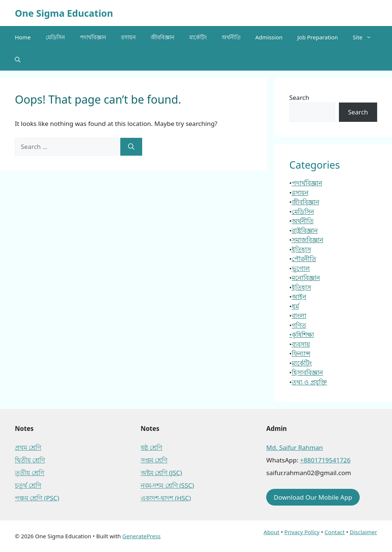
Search (299, 98)
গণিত (299, 325)
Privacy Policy (302, 532)
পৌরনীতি (304, 259)
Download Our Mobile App (313, 497)
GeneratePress (141, 536)
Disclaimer (363, 532)
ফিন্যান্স (301, 353)
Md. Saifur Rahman (294, 447)
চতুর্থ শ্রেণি (28, 485)
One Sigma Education (64, 13)
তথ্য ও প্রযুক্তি (310, 382)
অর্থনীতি (231, 37)
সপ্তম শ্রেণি (154, 460)
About (272, 532)
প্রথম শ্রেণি (28, 447)
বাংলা (299, 316)
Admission (269, 37)
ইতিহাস (301, 249)
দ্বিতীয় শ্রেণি (30, 460)
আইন (299, 297)
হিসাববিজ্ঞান (307, 372)
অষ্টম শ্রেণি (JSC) (161, 473)
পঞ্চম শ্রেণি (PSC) (37, 498)
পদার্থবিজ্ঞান (93, 37)
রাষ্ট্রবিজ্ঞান (305, 230)
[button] (18, 59)
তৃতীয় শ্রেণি (30, 473)
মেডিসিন (55, 37)
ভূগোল (301, 268)
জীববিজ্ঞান (163, 37)
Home (23, 37)
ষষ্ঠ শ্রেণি (151, 447)
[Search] (131, 147)
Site (366, 37)
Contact (334, 532)
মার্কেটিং (198, 37)
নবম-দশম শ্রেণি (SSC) (167, 485)
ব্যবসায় (301, 344)
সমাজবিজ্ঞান (308, 240)
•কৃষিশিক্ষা (301, 335)
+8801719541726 (325, 460)
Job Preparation (318, 37)
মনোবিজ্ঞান (306, 278)
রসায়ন (128, 37)
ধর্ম (295, 306)
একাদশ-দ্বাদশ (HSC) (166, 498)
